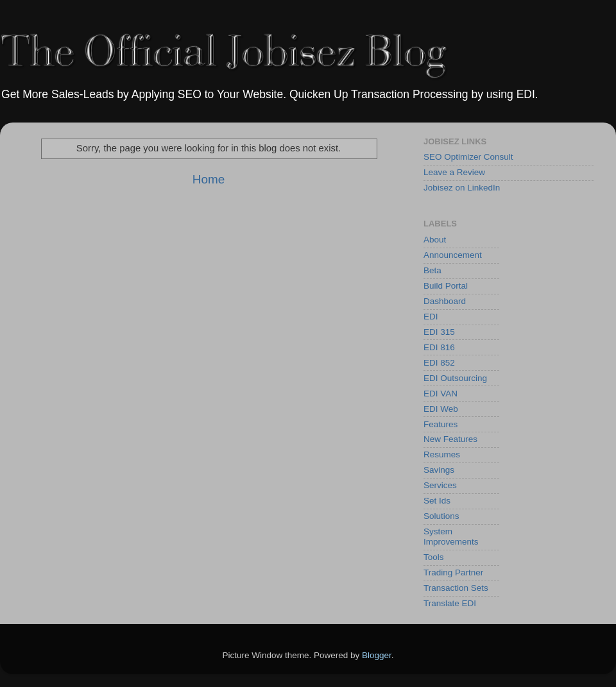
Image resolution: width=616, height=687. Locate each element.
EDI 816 (439, 347)
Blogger (377, 655)
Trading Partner (453, 572)
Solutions (441, 516)
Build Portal (446, 286)
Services (440, 485)
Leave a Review (454, 172)
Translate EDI (450, 603)
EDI (431, 317)
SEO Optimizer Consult (468, 157)
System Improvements (451, 537)
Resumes (442, 454)
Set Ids (437, 501)
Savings (439, 470)
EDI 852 (439, 363)
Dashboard (445, 301)
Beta (432, 270)
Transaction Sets (456, 588)
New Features (450, 439)
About (435, 240)
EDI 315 (439, 332)
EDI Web (441, 409)
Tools (434, 557)
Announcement (453, 255)
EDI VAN (441, 394)
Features (441, 424)
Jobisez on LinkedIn (462, 188)
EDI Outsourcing (455, 378)
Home (209, 179)
